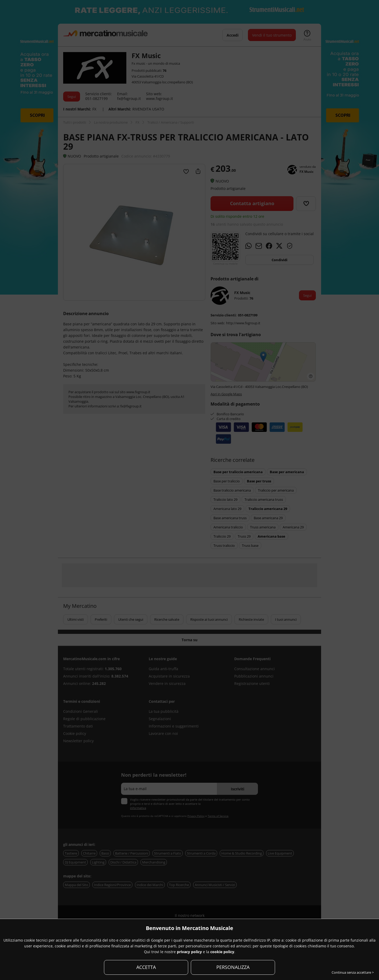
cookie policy (222, 952)
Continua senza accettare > (353, 972)
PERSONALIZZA (233, 967)
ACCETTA (146, 967)
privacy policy (189, 952)
